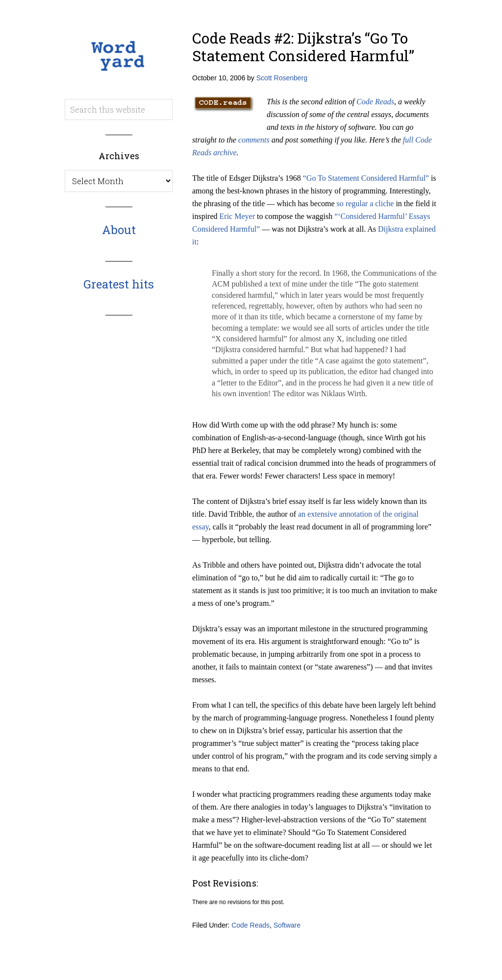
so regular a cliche (365, 203)
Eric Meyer (237, 216)
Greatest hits (119, 284)
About (119, 230)
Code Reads (375, 102)
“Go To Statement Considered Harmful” (366, 178)
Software (287, 925)
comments (254, 140)
